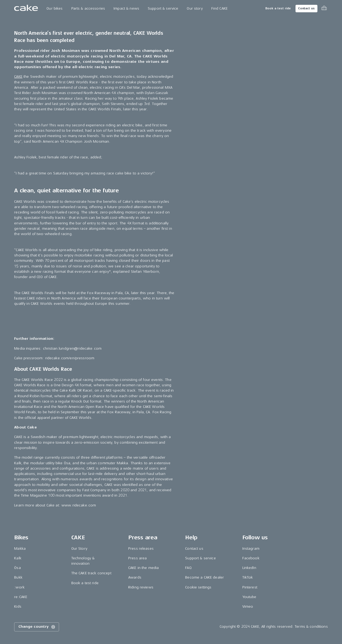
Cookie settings (198, 587)
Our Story (79, 549)
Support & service (163, 8)
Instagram (251, 549)
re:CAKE (21, 597)
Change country (37, 627)
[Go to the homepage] (26, 9)
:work (19, 587)
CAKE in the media (143, 568)
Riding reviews (141, 587)
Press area (137, 558)
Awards (135, 577)
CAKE (18, 77)
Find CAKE (219, 8)
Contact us (306, 8)
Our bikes (55, 8)
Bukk (18, 577)
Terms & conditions (311, 627)
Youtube (249, 597)
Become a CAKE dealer (205, 577)
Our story (195, 8)
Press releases (141, 549)
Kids (18, 606)
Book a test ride (278, 8)
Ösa (17, 568)
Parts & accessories (88, 8)
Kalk (18, 558)
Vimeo (248, 606)
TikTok (248, 577)
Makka (20, 549)
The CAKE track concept (91, 573)
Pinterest (250, 587)
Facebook (251, 558)
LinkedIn (249, 568)
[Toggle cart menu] (324, 9)
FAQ (188, 568)
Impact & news (126, 8)
